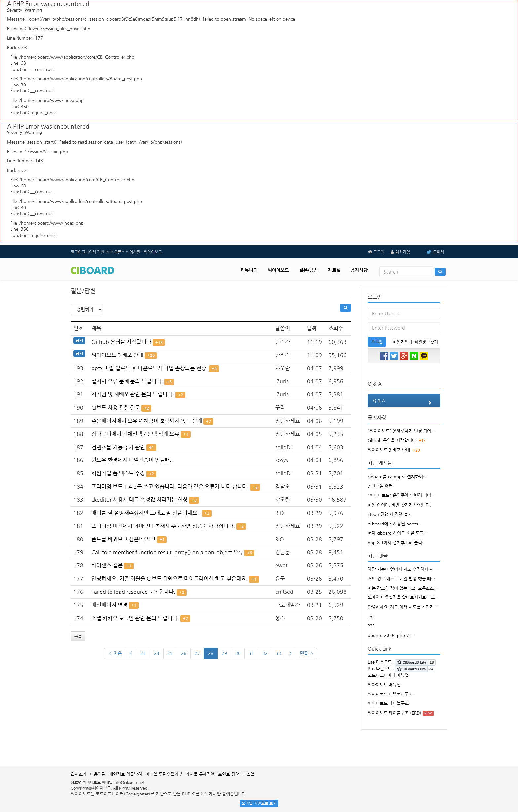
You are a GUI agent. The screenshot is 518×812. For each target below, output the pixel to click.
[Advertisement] (259, 745)
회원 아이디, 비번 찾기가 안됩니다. (399, 505)
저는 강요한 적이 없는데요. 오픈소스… (403, 588)
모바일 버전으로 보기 (259, 803)
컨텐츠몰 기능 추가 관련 (118, 447)
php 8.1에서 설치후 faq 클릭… (397, 542)
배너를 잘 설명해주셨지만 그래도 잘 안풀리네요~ (146, 513)
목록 (78, 636)
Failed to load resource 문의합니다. (133, 592)
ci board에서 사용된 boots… (395, 524)
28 (211, 653)
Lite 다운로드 (380, 662)
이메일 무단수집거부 (164, 774)
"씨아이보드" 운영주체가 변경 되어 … (402, 431)
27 (197, 653)
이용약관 (98, 774)
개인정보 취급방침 (126, 774)
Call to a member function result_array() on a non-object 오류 (167, 552)
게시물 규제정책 (200, 774)
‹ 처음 (115, 653)
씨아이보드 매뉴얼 (384, 684)
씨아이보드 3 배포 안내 (117, 355)
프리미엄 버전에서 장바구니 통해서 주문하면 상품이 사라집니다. (163, 526)
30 (238, 653)
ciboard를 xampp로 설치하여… (397, 476)
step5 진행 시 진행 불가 (390, 514)
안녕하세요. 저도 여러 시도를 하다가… (403, 607)
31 (251, 653)
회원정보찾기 (426, 342)
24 (157, 653)
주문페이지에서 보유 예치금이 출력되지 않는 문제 (147, 421)
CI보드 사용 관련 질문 (116, 407)
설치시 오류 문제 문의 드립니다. (127, 381)
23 (143, 653)
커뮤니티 (249, 270)
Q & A (404, 403)
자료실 (334, 270)
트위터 (430, 252)
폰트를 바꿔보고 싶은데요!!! (124, 539)
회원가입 (403, 252)
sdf (371, 616)
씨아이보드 (278, 270)
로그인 (379, 252)
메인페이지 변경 (110, 605)
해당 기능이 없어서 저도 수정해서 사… (403, 569)
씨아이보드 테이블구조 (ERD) (394, 713)
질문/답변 (308, 270)
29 (224, 653)
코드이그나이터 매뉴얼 (388, 675)
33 (278, 653)
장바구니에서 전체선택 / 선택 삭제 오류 (135, 434)
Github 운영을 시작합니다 (121, 342)
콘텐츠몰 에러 (380, 486)
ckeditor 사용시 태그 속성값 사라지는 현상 (140, 500)
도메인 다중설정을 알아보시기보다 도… (403, 597)
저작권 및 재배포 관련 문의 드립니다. (133, 394)
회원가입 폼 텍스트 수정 (118, 473)
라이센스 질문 (107, 565)
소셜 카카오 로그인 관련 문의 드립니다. (135, 618)
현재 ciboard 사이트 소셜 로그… (398, 533)
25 (170, 653)
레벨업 (248, 774)
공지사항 (359, 270)
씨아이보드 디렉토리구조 (390, 694)
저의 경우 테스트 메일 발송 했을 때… (401, 578)
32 (265, 653)
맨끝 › (307, 653)
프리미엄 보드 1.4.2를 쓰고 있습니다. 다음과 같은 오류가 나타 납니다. (170, 486)
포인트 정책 (229, 774)
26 (184, 653)
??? (371, 626)
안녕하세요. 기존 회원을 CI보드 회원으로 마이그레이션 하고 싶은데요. (170, 578)
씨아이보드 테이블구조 (388, 703)
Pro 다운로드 (380, 669)
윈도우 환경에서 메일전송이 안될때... (133, 460)
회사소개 (79, 774)
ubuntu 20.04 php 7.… (391, 635)
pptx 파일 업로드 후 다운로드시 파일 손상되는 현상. (150, 368)
